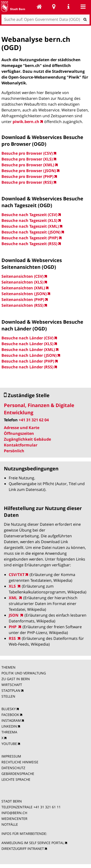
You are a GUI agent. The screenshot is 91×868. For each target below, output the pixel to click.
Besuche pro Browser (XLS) (27, 159)
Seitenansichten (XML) (23, 288)
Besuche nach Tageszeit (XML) (30, 226)
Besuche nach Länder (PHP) (28, 361)
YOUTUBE (9, 744)
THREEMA (9, 732)
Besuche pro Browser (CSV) (27, 153)
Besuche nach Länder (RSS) (27, 367)
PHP (13, 627)
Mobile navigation (83, 7)
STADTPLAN (11, 690)
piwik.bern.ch (26, 122)
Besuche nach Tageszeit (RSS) (29, 244)
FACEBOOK (10, 715)
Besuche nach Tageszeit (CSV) (29, 215)
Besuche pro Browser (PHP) (27, 176)
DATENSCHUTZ (13, 768)
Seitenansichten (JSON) (24, 294)
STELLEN (8, 696)
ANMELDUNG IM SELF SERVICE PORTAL (33, 843)
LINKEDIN (9, 726)
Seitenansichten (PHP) (23, 299)
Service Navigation (68, 7)
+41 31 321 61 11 (47, 807)
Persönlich (14, 451)
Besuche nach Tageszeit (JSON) (31, 232)
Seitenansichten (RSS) (22, 305)
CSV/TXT (17, 575)
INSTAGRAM (11, 720)
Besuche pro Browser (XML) (28, 165)
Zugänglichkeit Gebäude (27, 439)
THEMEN (8, 667)
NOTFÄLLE (10, 824)
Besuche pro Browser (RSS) (27, 182)
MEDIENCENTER (14, 819)
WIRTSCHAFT (12, 685)
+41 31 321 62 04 (34, 420)
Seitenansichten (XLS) (22, 282)
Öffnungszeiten (19, 433)
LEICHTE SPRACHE (16, 779)
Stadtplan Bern (54, 7)
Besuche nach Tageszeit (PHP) (30, 238)
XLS (13, 586)
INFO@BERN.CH (14, 813)
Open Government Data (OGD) (39, 7)
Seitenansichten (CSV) (22, 276)
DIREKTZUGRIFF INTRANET (23, 849)
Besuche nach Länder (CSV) (27, 338)
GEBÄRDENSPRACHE (18, 774)
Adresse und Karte (22, 428)
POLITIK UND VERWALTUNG (24, 673)
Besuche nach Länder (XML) (28, 350)
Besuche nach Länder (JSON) (29, 355)
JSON (14, 615)
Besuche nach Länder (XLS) (27, 344)
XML (13, 598)
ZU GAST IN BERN (16, 679)
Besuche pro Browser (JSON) (29, 171)
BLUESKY (9, 709)
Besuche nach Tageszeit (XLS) (29, 220)
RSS (13, 638)
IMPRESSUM (11, 756)
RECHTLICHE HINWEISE (20, 762)
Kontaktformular (21, 445)
